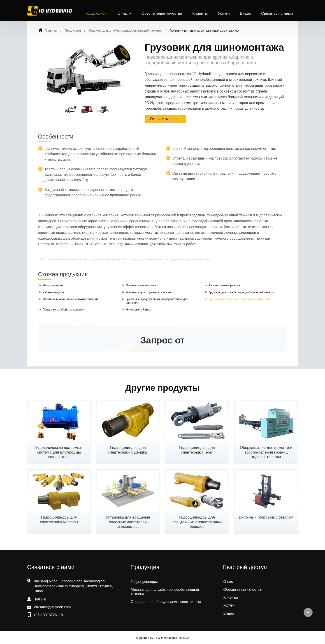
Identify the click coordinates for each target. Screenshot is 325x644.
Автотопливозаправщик (225, 285)
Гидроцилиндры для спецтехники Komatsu (59, 520)
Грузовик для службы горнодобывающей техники (242, 292)
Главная (48, 30)
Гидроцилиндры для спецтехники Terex (197, 450)
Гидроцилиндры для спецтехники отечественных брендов (197, 522)
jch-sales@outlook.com (52, 607)
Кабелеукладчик (54, 292)
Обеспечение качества (162, 13)
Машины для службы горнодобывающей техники (125, 30)
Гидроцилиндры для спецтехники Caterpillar (128, 450)
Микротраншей (53, 285)
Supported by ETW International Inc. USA (162, 638)
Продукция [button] (94, 13)
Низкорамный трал (138, 309)
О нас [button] (123, 13)
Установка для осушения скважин (148, 292)
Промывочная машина (141, 285)
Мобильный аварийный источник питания (71, 299)
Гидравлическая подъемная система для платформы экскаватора (59, 452)
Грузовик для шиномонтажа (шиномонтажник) (239, 299)
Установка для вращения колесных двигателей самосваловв (128, 522)
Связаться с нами (277, 13)
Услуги (224, 13)
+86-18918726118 (48, 615)
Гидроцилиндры (144, 582)
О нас (228, 582)
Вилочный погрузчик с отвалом (266, 517)
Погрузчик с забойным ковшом (63, 309)
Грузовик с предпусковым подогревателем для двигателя (157, 301)
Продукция (73, 30)
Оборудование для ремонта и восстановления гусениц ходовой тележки (266, 452)
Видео (246, 13)
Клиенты (200, 13)
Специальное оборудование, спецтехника (166, 602)
